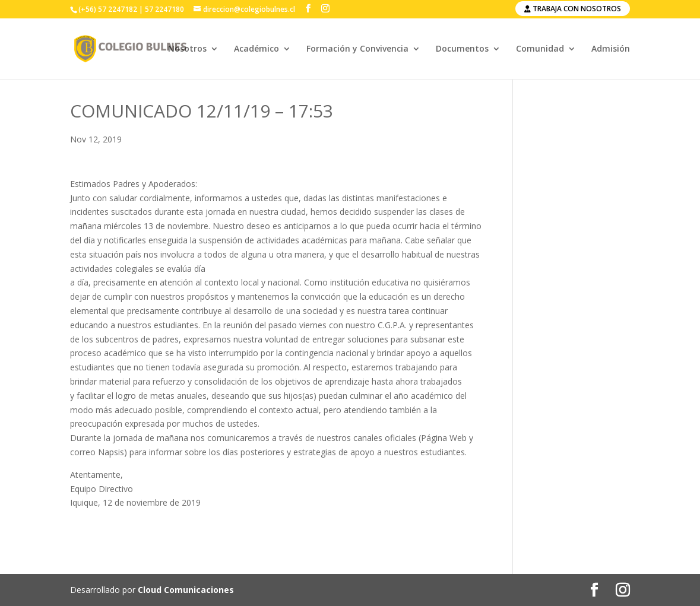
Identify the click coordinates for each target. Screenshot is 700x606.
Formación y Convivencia (357, 49)
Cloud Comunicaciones (186, 590)
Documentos (462, 49)
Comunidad (540, 49)
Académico (256, 49)
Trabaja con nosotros (573, 9)
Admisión (611, 49)
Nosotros (187, 49)
